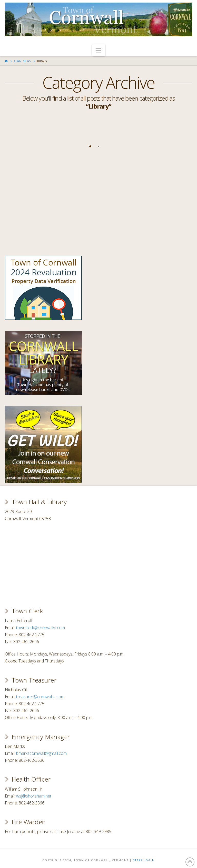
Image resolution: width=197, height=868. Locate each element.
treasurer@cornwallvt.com (40, 697)
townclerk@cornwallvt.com (41, 628)
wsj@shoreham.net (34, 796)
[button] (99, 50)
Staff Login (144, 860)
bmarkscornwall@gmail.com (41, 753)
